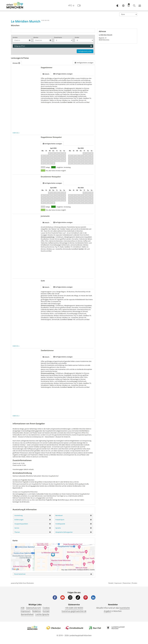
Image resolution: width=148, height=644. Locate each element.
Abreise (36, 37)
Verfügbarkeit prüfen (85, 51)
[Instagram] (70, 597)
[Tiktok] (78, 597)
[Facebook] (55, 597)
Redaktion (37, 611)
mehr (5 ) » (16, 416)
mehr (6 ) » (16, 133)
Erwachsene (58, 37)
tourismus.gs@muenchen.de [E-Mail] (74, 611)
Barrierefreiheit (27, 614)
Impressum (118, 583)
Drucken (135, 583)
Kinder (77, 37)
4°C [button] (72, 6)
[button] (140, 5)
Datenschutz (127, 583)
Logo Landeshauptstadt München (116, 628)
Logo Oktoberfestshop (53, 628)
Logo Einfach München (32, 628)
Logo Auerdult (95, 628)
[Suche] (134, 5)
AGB (22, 608)
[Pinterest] (86, 597)
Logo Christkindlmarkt (74, 628)
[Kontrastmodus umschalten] (118, 5)
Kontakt (111, 583)
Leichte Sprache (42, 614)
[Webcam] (79, 5)
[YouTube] (63, 597)
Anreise (15, 37)
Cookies (46, 608)
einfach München (15, 5)
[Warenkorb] (129, 5)
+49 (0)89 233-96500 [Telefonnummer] (74, 608)
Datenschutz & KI (34, 608)
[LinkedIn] (93, 597)
